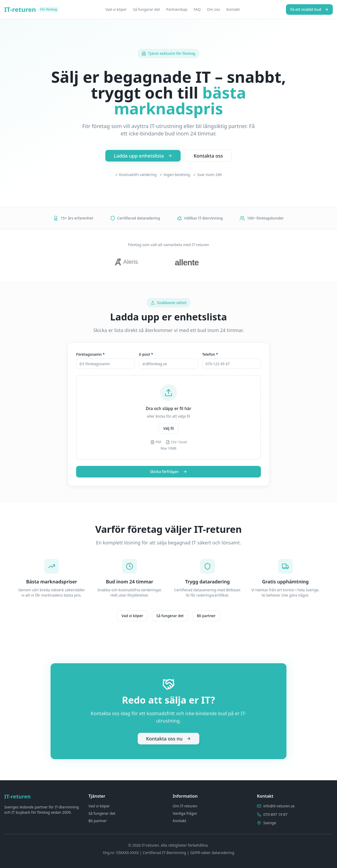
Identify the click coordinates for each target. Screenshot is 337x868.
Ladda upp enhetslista (143, 156)
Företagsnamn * (90, 354)
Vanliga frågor (185, 813)
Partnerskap (177, 9)
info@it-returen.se (279, 806)
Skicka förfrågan (168, 472)
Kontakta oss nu (169, 739)
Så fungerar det (146, 9)
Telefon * (210, 354)
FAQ (197, 9)
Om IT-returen (185, 806)
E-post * (146, 354)
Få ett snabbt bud (309, 9)
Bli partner (206, 616)
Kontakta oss (208, 156)
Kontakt (233, 9)
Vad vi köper (116, 9)
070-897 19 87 (275, 814)
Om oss (214, 9)
